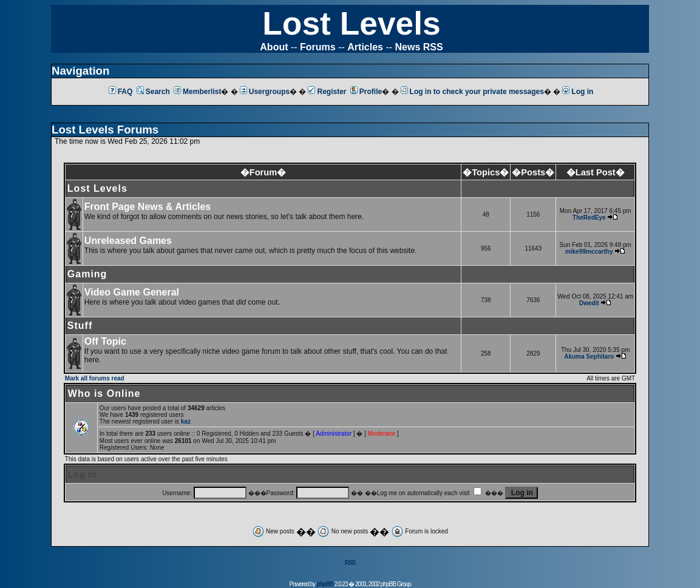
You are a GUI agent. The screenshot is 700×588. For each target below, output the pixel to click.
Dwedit (589, 303)
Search (153, 92)
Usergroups (265, 92)
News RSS (419, 47)
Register (327, 92)
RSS (350, 563)
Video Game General (132, 292)
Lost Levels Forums (105, 130)
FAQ (121, 92)
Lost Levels (351, 23)
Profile (366, 92)
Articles (365, 47)
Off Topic (105, 341)
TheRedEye (589, 218)
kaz (186, 421)
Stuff (80, 326)
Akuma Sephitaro (589, 357)
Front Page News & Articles (148, 207)
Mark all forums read (95, 378)
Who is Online (104, 394)
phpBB (325, 584)
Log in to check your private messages (472, 92)
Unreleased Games (128, 241)
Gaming (87, 274)
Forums (318, 47)
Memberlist (197, 92)
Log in (578, 92)
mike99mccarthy (589, 252)
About (274, 47)
